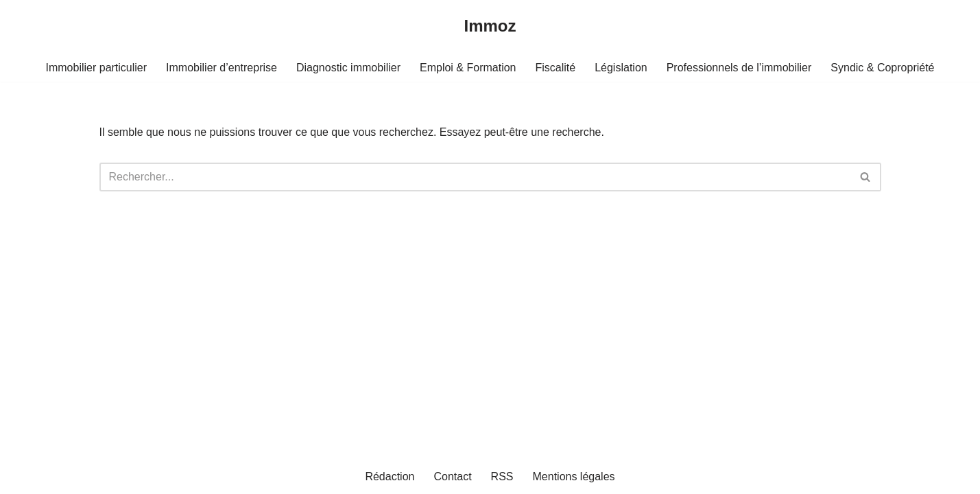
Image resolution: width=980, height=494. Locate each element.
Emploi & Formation (468, 68)
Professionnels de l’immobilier (739, 68)
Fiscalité (555, 68)
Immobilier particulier (97, 68)
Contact (452, 477)
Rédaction (390, 477)
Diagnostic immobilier (348, 68)
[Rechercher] (475, 177)
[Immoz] (490, 26)
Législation (621, 68)
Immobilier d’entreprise (222, 68)
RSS (502, 477)
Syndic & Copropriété (882, 68)
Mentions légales (574, 477)
